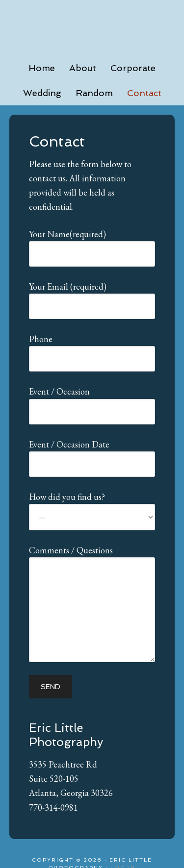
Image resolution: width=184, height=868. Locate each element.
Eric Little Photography (92, 25)
